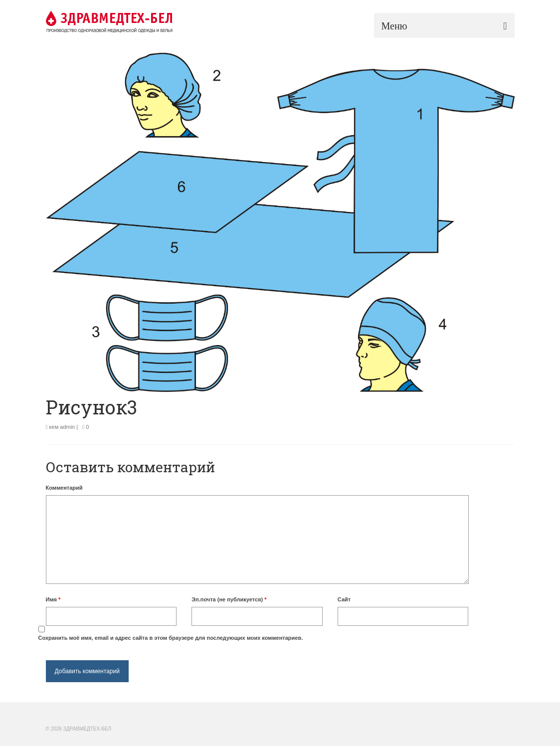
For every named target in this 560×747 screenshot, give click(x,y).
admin (67, 427)
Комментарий (64, 488)
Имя (53, 599)
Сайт (344, 599)
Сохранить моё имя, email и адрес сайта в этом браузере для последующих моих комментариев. (171, 638)
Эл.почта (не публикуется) (229, 599)
